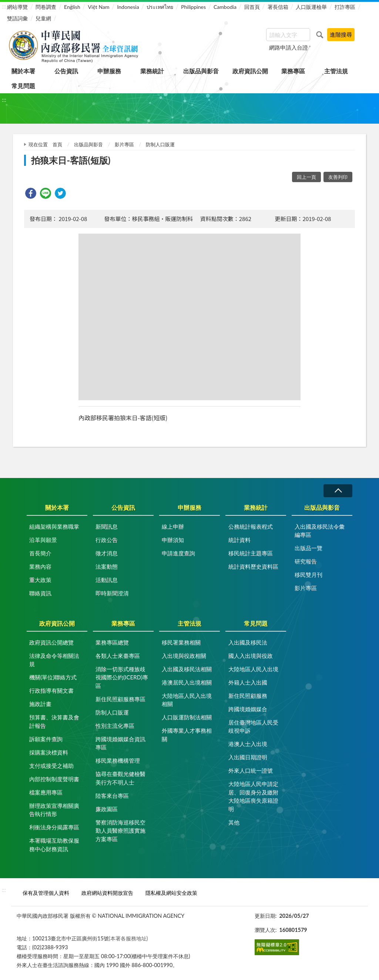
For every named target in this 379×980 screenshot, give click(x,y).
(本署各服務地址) (128, 938)
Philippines (193, 7)
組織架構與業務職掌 (54, 526)
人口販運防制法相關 (187, 717)
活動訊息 (107, 580)
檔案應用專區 (46, 792)
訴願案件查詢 (46, 739)
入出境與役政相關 (184, 656)
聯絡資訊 (40, 593)
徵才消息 (107, 553)
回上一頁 (306, 177)
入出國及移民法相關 (187, 669)
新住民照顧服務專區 (120, 699)
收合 (338, 491)
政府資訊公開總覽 (51, 642)
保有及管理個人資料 (46, 893)
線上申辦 (173, 526)
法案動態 (107, 566)
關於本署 (23, 71)
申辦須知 (173, 540)
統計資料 (239, 540)
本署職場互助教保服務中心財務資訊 (54, 845)
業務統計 (152, 71)
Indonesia (128, 7)
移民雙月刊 (308, 575)
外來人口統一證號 (251, 770)
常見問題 (23, 86)
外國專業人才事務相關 (187, 735)
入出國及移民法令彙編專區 (320, 531)
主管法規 (336, 71)
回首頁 (252, 7)
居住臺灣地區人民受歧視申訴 (253, 727)
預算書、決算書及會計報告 (54, 721)
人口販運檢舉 (311, 7)
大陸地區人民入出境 (253, 669)
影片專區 (124, 144)
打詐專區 (345, 7)
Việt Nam (99, 7)
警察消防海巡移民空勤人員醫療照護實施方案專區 (120, 831)
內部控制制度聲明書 (54, 779)
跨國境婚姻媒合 (248, 709)
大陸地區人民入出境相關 (187, 700)
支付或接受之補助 (51, 766)
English (72, 7)
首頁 (57, 144)
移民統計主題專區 (251, 553)
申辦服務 (109, 71)
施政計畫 (40, 704)
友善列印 (338, 177)
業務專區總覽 (112, 642)
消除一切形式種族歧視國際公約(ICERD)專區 (122, 677)
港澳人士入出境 (248, 744)
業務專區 (293, 71)
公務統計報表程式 (251, 526)
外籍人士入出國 (248, 682)
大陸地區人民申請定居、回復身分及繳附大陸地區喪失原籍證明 (253, 796)
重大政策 (40, 580)
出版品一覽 (308, 548)
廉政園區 (107, 809)
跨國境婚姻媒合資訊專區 (120, 743)
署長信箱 (278, 7)
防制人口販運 (160, 144)
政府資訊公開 (250, 71)
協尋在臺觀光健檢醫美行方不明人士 (120, 778)
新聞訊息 (107, 526)
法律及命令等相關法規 (54, 660)
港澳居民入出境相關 (187, 682)
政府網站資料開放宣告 (107, 893)
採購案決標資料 (49, 752)
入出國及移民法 (248, 642)
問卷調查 (46, 7)
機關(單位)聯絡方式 (53, 677)
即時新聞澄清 (112, 593)
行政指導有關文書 (51, 690)
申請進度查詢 (178, 553)
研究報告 (306, 561)
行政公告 (107, 540)
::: (4, 6)
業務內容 (40, 566)
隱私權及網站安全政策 (171, 893)
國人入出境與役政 (251, 656)
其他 (234, 822)
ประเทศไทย (160, 7)
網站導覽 (17, 7)
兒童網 (43, 18)
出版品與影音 (201, 71)
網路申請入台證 (289, 47)
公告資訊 (66, 71)
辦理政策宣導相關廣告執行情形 (54, 810)
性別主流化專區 (115, 726)
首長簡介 (40, 553)
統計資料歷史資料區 (253, 566)
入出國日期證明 (248, 757)
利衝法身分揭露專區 (54, 827)
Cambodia (225, 7)
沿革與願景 (43, 540)
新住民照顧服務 (248, 696)
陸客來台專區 (112, 796)
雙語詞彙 (17, 18)
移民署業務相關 (181, 642)
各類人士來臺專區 (118, 656)
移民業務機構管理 (118, 760)
